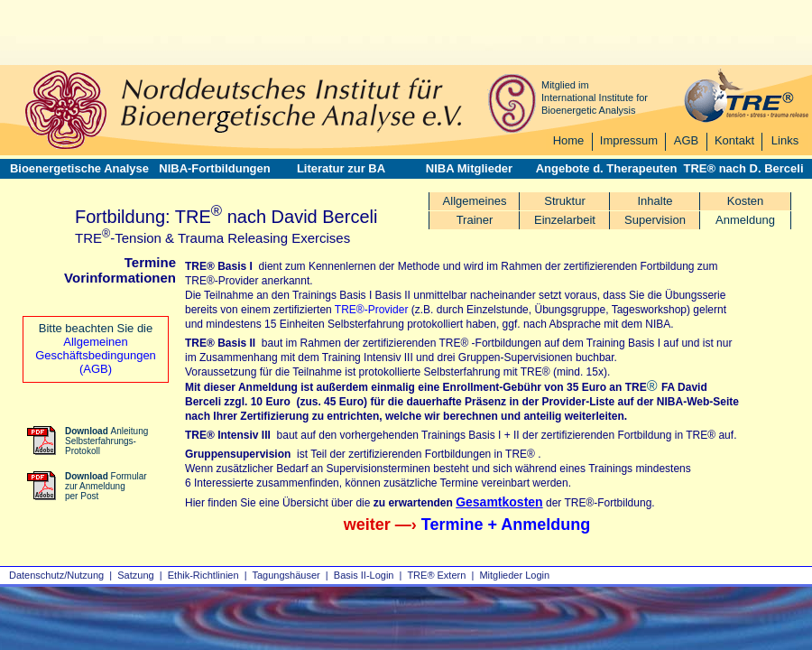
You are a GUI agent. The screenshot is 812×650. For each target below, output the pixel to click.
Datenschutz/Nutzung (56, 575)
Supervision (655, 220)
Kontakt (734, 140)
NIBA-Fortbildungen (214, 168)
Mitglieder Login (514, 575)
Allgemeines (475, 201)
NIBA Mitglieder (469, 168)
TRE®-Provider (372, 310)
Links (785, 140)
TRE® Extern (436, 575)
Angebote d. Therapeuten (607, 168)
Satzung (135, 575)
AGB (686, 140)
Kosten (745, 201)
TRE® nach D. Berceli (743, 168)
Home (569, 140)
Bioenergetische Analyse (79, 168)
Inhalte (655, 201)
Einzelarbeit (565, 220)
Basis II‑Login (364, 575)
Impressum (629, 140)
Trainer (475, 220)
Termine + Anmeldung (506, 525)
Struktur (565, 201)
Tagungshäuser (286, 575)
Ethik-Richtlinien (203, 575)
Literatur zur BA (341, 168)
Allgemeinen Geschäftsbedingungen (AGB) (96, 355)
